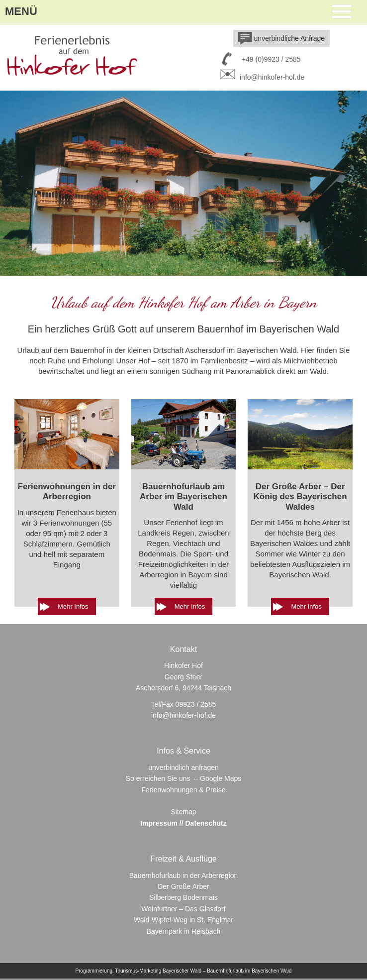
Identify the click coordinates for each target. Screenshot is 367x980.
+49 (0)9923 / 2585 (271, 59)
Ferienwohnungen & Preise (184, 790)
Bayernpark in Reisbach (184, 931)
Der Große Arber (183, 886)
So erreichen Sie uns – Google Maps (184, 778)
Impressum (159, 823)
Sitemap (183, 812)
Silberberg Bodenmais (183, 897)
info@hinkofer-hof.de (261, 77)
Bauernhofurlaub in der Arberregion (184, 875)
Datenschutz (206, 823)
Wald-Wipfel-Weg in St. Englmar (183, 920)
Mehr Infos (73, 606)
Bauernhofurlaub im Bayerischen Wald (249, 971)
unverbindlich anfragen (183, 767)
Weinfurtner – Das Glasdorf (183, 909)
